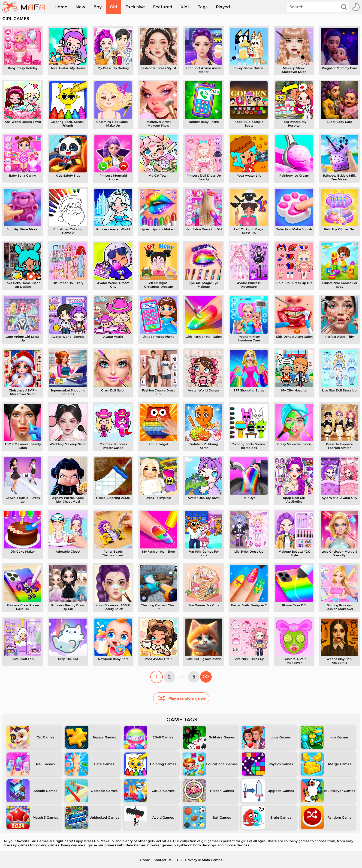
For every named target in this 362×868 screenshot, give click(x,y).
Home (61, 7)
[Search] (318, 7)
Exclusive (135, 7)
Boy (98, 7)
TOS (178, 860)
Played (223, 7)
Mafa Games (212, 860)
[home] (26, 7)
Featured (163, 7)
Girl (113, 7)
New (80, 7)
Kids (185, 7)
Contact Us (163, 860)
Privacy (191, 860)
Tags (203, 7)
